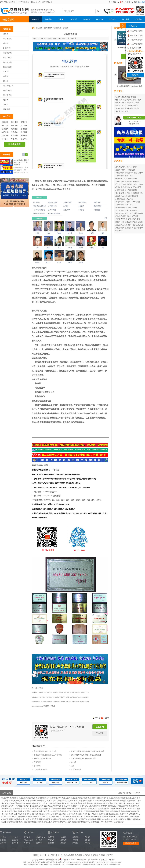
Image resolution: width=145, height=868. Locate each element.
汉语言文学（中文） (41, 769)
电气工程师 (132, 208)
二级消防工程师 (121, 225)
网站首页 (36, 19)
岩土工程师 (120, 210)
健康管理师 (127, 184)
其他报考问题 (14, 144)
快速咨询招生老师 (134, 118)
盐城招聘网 (75, 806)
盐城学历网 (25, 809)
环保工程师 (120, 213)
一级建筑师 (136, 202)
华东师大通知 (41, 837)
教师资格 (127, 187)
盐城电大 (21, 811)
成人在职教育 (86, 817)
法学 (73, 766)
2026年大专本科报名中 (42, 759)
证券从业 (139, 225)
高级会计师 (120, 228)
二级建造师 (120, 176)
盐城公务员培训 (81, 809)
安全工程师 (132, 179)
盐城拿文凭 (133, 806)
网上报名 (142, 2)
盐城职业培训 (130, 817)
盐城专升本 (111, 819)
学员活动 (39, 840)
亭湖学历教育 (115, 811)
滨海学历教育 (40, 814)
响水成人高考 (14, 801)
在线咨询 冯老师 (135, 31)
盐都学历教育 (126, 811)
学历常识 (5, 132)
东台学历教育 (30, 814)
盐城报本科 (124, 806)
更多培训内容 (132, 167)
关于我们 (14, 132)
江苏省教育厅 (119, 822)
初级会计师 (120, 173)
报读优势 (5, 129)
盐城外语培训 (107, 817)
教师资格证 (22, 803)
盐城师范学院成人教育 (79, 798)
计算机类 (7, 48)
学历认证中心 (43, 817)
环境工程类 (7, 90)
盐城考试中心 (102, 819)
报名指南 (24, 129)
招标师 (140, 222)
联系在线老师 (131, 843)
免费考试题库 (120, 170)
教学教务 (100, 19)
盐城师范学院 (105, 811)
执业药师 (128, 181)
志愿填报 (5, 122)
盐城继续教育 (14, 822)
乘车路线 (75, 843)
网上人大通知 (29, 840)
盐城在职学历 (15, 809)
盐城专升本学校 (46, 809)
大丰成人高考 (66, 801)
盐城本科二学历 (41, 811)
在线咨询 (100, 727)
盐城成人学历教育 (87, 822)
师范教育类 (7, 39)
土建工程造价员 (131, 210)
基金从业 (77, 803)
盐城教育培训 (121, 819)
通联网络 (112, 860)
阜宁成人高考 (35, 801)
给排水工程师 (120, 216)
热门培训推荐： (38, 688)
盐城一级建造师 (25, 822)
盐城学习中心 (125, 814)
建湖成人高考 (56, 801)
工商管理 (37, 762)
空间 (135, 2)
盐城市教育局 (58, 822)
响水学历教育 (61, 814)
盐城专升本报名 (96, 806)
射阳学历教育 (9, 814)
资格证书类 (7, 95)
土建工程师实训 (131, 222)
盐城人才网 (66, 806)
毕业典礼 (14, 139)
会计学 (73, 762)
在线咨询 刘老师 (135, 35)
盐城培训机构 (132, 819)
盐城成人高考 (131, 798)
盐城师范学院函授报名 (44, 798)
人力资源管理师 (131, 190)
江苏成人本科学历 (128, 809)
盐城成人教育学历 (79, 819)
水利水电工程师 (132, 216)
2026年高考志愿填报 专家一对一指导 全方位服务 (21, 162)
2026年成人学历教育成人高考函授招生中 (86, 755)
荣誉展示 (87, 837)
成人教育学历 (75, 817)
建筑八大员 (120, 222)
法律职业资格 (133, 196)
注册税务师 (129, 228)
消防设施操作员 (137, 193)
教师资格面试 (136, 187)
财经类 (6, 43)
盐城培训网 (116, 809)
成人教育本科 (54, 817)
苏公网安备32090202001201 (70, 860)
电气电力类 (7, 62)
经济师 (127, 193)
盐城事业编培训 (69, 809)
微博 (129, 2)
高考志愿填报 (120, 167)
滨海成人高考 (24, 801)
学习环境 (14, 136)
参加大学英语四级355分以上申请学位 (48, 755)
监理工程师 (129, 176)
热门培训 (125, 19)
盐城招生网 (116, 806)
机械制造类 (7, 67)
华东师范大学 (47, 2)
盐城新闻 (63, 837)
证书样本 (24, 132)
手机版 (113, 2)
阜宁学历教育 (51, 814)
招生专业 (61, 19)
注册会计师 (138, 173)
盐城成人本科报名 (8, 817)
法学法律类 (7, 53)
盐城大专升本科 (88, 801)
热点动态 (74, 19)
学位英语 (119, 231)
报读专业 (24, 122)
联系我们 (138, 19)
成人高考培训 (107, 801)
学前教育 (37, 766)
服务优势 (87, 840)
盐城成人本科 (99, 822)
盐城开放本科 (12, 811)
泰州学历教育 (83, 814)
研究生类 (7, 109)
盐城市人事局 (47, 822)
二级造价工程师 (121, 196)
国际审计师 (138, 228)
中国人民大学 (36, 2)
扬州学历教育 (93, 814)
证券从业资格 (61, 803)
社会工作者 (120, 193)
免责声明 (110, 855)
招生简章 (14, 122)
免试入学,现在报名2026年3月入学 (83, 759)
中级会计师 (129, 173)
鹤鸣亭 (59, 806)
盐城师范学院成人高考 (62, 798)
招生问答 (87, 19)
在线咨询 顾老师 (135, 40)
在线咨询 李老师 (135, 44)
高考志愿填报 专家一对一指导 (45, 751)
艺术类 (6, 81)
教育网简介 (76, 837)
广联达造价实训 (134, 219)
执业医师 (136, 181)
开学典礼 (5, 139)
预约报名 (135, 75)
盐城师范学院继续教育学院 (98, 798)
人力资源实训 (120, 199)
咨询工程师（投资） (123, 202)
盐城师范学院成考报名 (27, 798)
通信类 (6, 100)
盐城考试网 (107, 806)
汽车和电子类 (8, 86)
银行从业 (132, 225)
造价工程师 (9, 806)
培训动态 (63, 840)
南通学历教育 (104, 814)
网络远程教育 (96, 817)
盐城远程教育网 (44, 819)
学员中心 (112, 19)
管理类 (6, 34)
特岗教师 (119, 187)
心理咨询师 (120, 190)
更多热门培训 (49, 706)
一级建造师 (131, 170)
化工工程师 (129, 213)
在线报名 (100, 733)
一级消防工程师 (121, 179)
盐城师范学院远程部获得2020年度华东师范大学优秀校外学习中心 (130, 87)
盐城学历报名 (85, 806)
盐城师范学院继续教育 (117, 798)
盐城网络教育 (56, 819)
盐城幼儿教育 (24, 819)
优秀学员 (39, 843)
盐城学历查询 (58, 809)
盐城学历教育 (35, 809)
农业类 (6, 105)
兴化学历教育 (72, 814)
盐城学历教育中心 (105, 809)
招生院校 (48, 19)
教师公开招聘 (138, 184)
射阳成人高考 (45, 801)
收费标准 (3, 840)
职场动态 (51, 840)
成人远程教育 (64, 817)
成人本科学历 (53, 811)
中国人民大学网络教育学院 (89, 811)
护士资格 (119, 184)
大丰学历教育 (19, 814)
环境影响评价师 (121, 208)
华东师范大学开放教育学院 (68, 811)
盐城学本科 (109, 822)
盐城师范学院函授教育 (10, 798)
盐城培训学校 (91, 819)
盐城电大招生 (93, 809)
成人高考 (130, 199)
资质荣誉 (5, 136)
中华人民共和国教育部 (72, 822)
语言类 (6, 76)
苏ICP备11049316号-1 (95, 860)
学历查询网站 (33, 817)
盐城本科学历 (135, 814)
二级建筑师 (120, 205)
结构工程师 (129, 205)
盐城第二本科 (30, 811)
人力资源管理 (76, 769)
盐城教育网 (48, 28)
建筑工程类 (7, 58)
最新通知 (14, 129)
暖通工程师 (138, 213)
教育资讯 (51, 837)
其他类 (6, 72)
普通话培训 (120, 181)
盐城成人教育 (66, 819)
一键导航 (55, 470)
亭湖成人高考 (77, 801)
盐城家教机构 (14, 819)
